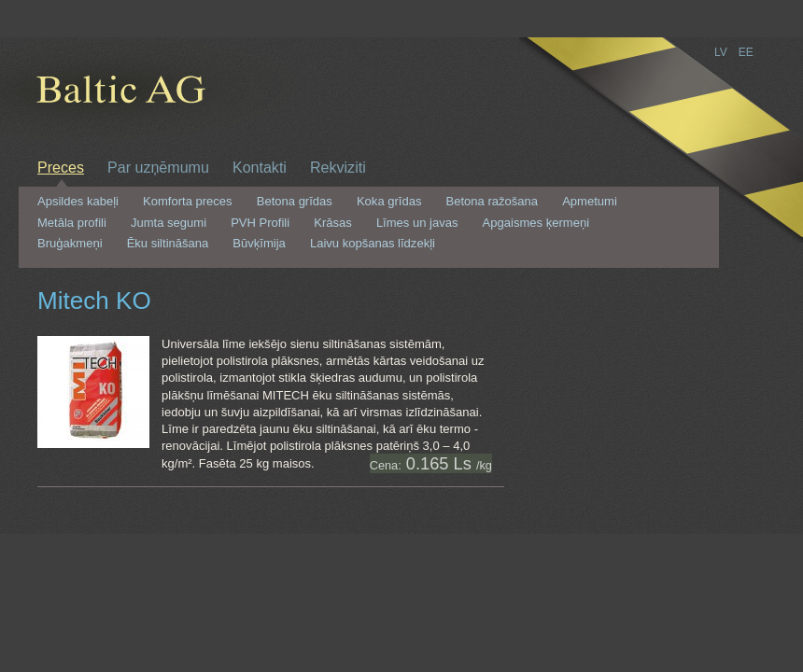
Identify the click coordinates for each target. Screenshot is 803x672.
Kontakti (260, 167)
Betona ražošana (493, 202)
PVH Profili (260, 223)
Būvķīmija (259, 244)
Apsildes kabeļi (78, 202)
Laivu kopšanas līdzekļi (373, 244)
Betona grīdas (295, 202)
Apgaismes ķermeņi (536, 223)
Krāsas (333, 223)
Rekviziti (338, 167)
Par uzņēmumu (158, 167)
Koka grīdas (389, 202)
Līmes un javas (417, 223)
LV (721, 52)
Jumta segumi (169, 223)
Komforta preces (188, 202)
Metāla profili (72, 223)
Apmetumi (590, 202)
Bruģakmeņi (70, 244)
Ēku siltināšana (168, 244)
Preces (61, 167)
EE (746, 52)
